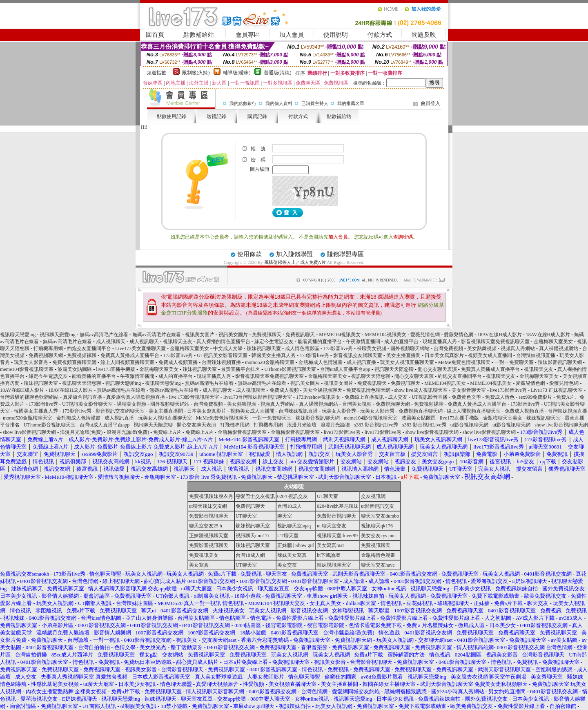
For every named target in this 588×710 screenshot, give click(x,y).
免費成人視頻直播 (178, 362)
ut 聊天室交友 (332, 526)
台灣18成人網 (250, 555)
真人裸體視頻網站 (559, 348)
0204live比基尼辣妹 (338, 506)
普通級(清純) (278, 73)
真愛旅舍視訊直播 (82, 397)
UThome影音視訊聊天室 (290, 369)
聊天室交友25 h (206, 526)
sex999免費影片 (535, 397)
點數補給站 (199, 35)
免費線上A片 (167, 432)
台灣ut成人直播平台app (345, 369)
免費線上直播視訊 (364, 397)
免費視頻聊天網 (46, 355)
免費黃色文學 (466, 397)
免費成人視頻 (284, 390)
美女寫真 (199, 565)
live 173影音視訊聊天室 (194, 397)
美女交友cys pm (378, 536)
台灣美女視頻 (357, 404)
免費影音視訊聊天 (209, 516)
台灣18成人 (290, 506)
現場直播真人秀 (440, 342)
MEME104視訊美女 (340, 335)
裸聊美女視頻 (372, 348)
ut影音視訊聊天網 (469, 425)
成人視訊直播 (361, 362)
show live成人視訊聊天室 (421, 390)
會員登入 (430, 103)
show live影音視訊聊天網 (561, 425)
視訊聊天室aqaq (294, 526)
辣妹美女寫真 (292, 555)
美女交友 (287, 565)
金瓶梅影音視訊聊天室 (242, 432)
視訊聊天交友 (178, 342)
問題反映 (424, 35)
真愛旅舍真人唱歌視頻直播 (136, 397)
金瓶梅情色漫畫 (378, 555)
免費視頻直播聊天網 (74, 362)
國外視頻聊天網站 (410, 348)
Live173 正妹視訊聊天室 (557, 390)
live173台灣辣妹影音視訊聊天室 (258, 397)
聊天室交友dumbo (380, 516)
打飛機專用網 (48, 348)
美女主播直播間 (403, 355)
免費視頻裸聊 (82, 355)
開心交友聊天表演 (437, 369)
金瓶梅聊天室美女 (553, 342)
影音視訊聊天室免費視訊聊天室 (495, 342)
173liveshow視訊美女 (318, 397)
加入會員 (292, 35)
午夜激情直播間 (363, 342)
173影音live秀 (338, 348)
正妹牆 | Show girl (296, 545)
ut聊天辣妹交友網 (208, 506)
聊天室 (285, 516)
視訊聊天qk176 (377, 526)
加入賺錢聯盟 (294, 254)
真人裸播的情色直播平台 (223, 342)
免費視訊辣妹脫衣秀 (211, 496)
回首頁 (155, 35)
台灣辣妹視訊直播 (536, 355)
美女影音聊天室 (469, 390)
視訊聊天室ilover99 (337, 536)
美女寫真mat (330, 545)
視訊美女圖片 (200, 335)
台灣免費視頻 (448, 348)
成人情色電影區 (302, 348)
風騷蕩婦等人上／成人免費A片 (295, 262)
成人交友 (398, 397)
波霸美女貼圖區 (75, 369)
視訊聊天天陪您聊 (394, 369)
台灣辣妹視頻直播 (221, 362)
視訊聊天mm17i (252, 536)
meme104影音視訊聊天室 (27, 369)
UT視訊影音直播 (430, 397)
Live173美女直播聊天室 (140, 348)
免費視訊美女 (204, 555)
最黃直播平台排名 (241, 369)
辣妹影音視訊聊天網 (560, 362)
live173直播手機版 (116, 369)
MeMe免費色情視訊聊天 (464, 362)
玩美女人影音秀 (31, 362)
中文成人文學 (228, 348)
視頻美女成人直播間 (490, 355)
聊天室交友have (378, 565)
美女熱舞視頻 (482, 348)
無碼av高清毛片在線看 (104, 335)
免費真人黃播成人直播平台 (130, 355)
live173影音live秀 (508, 390)
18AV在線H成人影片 (499, 335)
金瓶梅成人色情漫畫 (321, 362)
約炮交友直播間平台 (89, 348)
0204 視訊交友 (293, 496)
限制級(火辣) (196, 73)
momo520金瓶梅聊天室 (270, 362)
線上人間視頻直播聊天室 (127, 362)
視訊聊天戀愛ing (18, 335)
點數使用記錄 (171, 116)
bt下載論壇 (329, 555)
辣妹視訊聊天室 (264, 348)
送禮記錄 (216, 116)
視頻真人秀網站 (518, 348)
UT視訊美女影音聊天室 (222, 355)
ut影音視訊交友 (378, 506)
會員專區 (248, 35)
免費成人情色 (500, 397)
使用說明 (336, 35)
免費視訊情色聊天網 (368, 390)
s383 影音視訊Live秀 (376, 425)
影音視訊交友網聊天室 (358, 355)
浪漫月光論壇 (302, 425)
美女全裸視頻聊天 (323, 390)
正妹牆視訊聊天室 (209, 536)
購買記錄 (257, 116)
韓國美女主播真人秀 (274, 355)
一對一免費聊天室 (514, 362)
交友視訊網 (373, 496)
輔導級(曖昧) (237, 73)
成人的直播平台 (401, 342)
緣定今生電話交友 (274, 342)
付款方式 (380, 35)
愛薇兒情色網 (425, 335)
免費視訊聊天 (267, 335)
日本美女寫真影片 (444, 355)
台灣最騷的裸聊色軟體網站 (29, 397)
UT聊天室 (327, 496)
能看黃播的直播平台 (320, 342)
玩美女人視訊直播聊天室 (407, 362)
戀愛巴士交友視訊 (255, 496)
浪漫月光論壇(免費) (81, 432)
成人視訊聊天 (111, 342)
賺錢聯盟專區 (345, 254)
